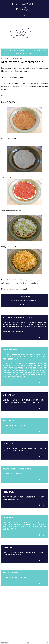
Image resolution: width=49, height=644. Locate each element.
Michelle (7, 444)
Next (46, 643)
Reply (42, 337)
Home (26, 643)
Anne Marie (8, 573)
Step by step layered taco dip (24, 300)
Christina (8, 350)
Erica (5, 517)
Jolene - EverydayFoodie (14, 469)
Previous (5, 643)
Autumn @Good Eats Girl (15, 318)
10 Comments (24, 296)
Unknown (7, 395)
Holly (5, 492)
